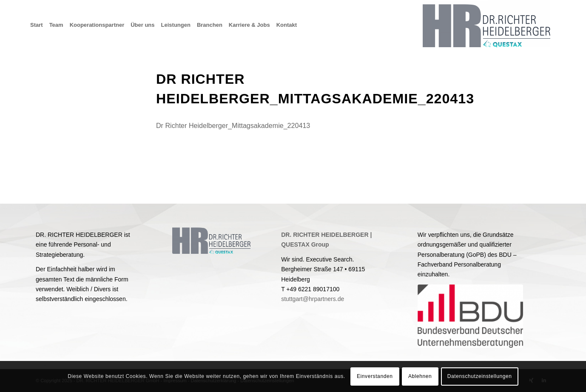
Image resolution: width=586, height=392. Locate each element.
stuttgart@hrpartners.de (313, 299)
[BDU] (470, 316)
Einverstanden (375, 376)
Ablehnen (420, 376)
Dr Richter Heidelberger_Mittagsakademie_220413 (233, 125)
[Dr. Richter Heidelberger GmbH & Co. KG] (486, 25)
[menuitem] (40, 25)
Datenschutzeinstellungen (480, 376)
